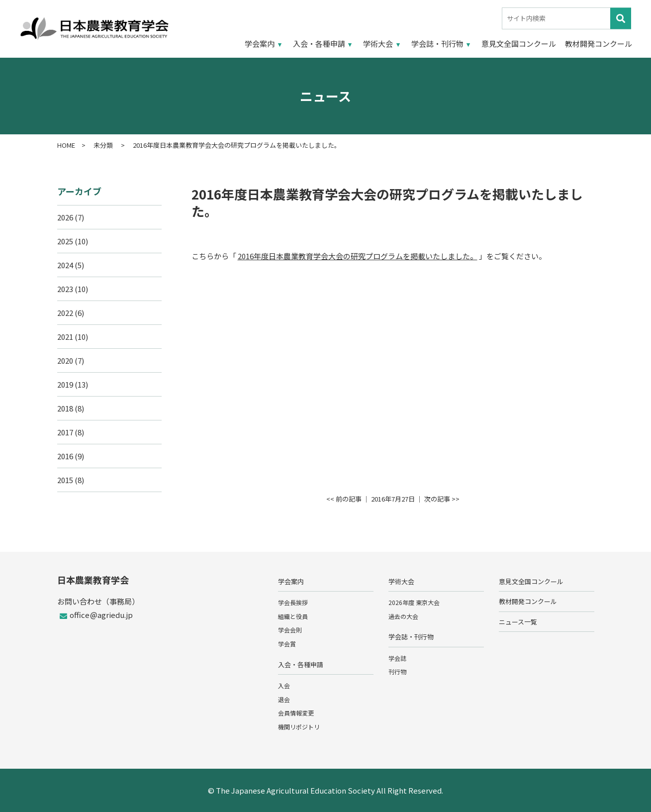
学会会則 (290, 630)
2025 (65, 241)
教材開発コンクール (599, 44)
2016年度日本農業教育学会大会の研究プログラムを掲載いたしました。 (358, 256)
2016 (65, 456)
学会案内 (260, 44)
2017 (65, 432)
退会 (284, 699)
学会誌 (397, 658)
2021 (65, 337)
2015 (65, 480)
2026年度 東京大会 (414, 602)
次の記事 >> (442, 499)
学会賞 (287, 644)
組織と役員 (293, 616)
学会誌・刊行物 (437, 44)
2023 (65, 289)
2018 (65, 408)
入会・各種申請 (319, 44)
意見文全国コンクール (519, 44)
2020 (65, 360)
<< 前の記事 (344, 499)
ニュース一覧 (518, 622)
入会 (284, 685)
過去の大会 (403, 616)
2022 (65, 313)
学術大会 (378, 44)
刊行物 (397, 671)
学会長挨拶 (293, 602)
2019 (65, 384)
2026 (65, 217)
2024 (65, 265)
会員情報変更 (296, 713)
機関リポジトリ (299, 727)
